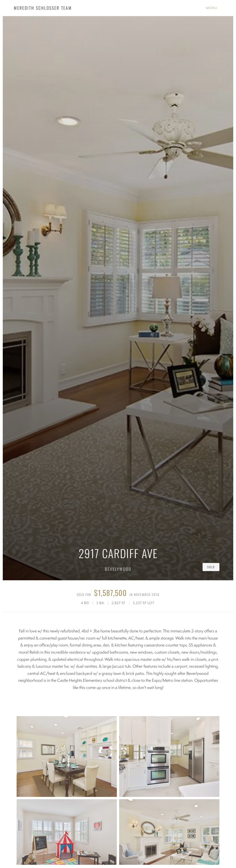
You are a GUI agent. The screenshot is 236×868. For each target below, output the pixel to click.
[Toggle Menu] (212, 8)
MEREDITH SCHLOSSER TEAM (43, 8)
